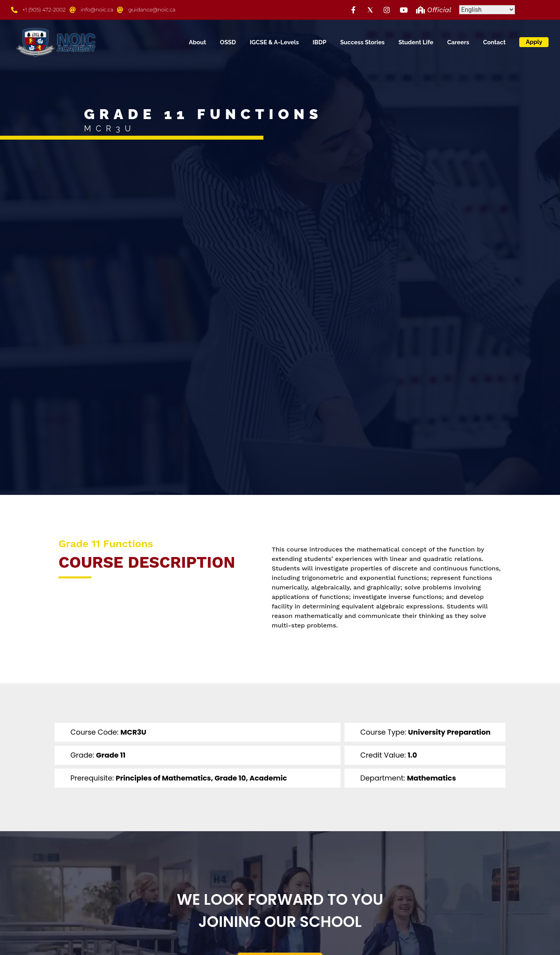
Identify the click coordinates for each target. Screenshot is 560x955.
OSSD (228, 42)
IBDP (320, 42)
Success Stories (362, 42)
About (197, 42)
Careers (458, 42)
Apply (534, 42)
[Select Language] (487, 10)
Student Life (416, 42)
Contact (494, 42)
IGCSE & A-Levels (274, 42)
